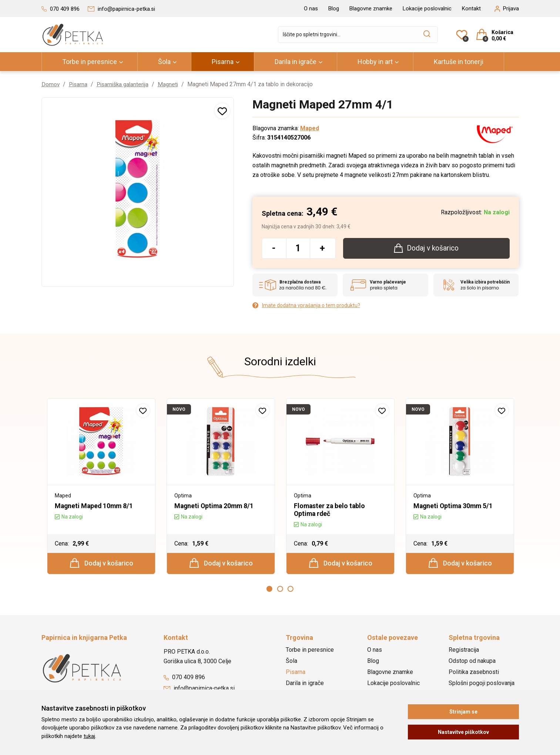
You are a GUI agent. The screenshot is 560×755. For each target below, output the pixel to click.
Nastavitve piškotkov (463, 732)
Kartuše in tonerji (459, 62)
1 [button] (269, 590)
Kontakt (471, 9)
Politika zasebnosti (474, 673)
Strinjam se (463, 712)
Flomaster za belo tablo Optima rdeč (330, 510)
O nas (311, 9)
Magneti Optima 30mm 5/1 (454, 506)
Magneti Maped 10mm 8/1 (95, 506)
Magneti (173, 84)
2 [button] (280, 590)
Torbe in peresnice (90, 62)
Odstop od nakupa (472, 662)
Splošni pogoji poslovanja (482, 684)
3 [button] (291, 590)
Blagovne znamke (371, 9)
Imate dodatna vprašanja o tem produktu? (306, 306)
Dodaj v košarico (102, 564)
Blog (334, 9)
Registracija (464, 651)
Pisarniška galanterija (125, 84)
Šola (164, 62)
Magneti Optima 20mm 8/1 (215, 506)
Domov (51, 84)
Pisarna (223, 62)
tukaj (89, 736)
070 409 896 (184, 678)
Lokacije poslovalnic (427, 9)
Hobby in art (375, 62)
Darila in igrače (296, 62)
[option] (101, 487)
